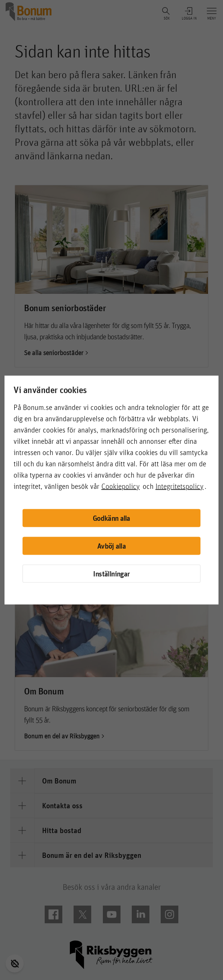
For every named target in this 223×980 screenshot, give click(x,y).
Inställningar (111, 573)
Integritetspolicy (179, 486)
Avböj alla (111, 546)
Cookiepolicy (121, 486)
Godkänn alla (111, 518)
